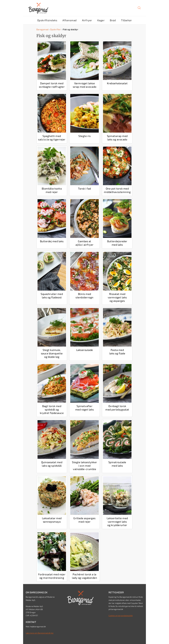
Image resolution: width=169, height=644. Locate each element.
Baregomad (42, 29)
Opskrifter (55, 29)
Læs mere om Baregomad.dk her (39, 633)
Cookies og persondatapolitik (120, 615)
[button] (139, 9)
